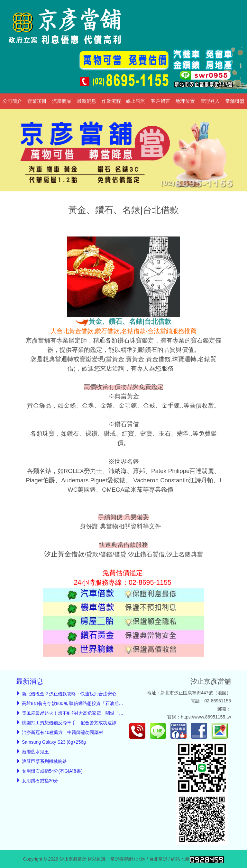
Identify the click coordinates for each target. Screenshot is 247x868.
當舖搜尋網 (122, 859)
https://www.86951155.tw (206, 717)
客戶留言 (160, 101)
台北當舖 (158, 859)
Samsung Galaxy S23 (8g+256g (54, 742)
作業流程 (111, 101)
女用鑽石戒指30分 (40, 781)
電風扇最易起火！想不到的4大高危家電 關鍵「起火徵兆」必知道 (88, 713)
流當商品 (62, 101)
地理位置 (185, 101)
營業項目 (37, 101)
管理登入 (210, 101)
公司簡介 (12, 101)
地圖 (222, 693)
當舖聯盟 (235, 101)
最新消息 (87, 101)
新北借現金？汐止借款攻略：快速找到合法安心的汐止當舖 (80, 694)
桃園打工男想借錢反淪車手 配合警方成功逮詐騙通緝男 (78, 723)
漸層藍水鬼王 (35, 752)
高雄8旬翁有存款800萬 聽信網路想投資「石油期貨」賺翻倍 (82, 703)
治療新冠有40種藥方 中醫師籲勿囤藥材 (63, 732)
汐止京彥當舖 (211, 681)
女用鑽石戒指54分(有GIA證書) (52, 771)
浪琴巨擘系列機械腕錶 (44, 761)
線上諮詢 (136, 101)
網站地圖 (180, 859)
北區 (141, 859)
